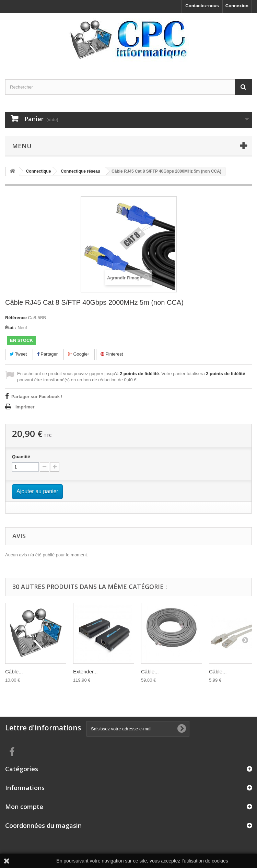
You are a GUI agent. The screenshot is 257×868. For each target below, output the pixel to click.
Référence (16, 318)
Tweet (18, 354)
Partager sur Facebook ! (37, 397)
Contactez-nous (202, 6)
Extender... (85, 672)
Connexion (237, 6)
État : (11, 328)
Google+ (79, 354)
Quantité (21, 457)
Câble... (14, 672)
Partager (47, 354)
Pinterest (112, 354)
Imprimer (25, 407)
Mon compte (24, 807)
